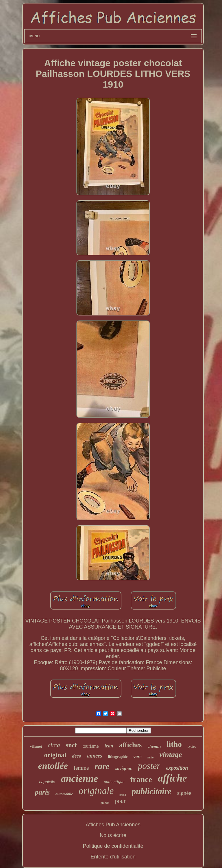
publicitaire (152, 791)
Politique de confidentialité (113, 846)
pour (120, 801)
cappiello (47, 782)
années (95, 756)
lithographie (118, 757)
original (55, 755)
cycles (192, 747)
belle (150, 757)
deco (77, 756)
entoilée (53, 766)
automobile (64, 794)
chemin (154, 746)
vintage (171, 755)
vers (137, 757)
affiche (172, 778)
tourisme (91, 746)
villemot (36, 747)
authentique (114, 782)
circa (54, 745)
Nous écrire (113, 835)
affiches (131, 745)
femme (81, 768)
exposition (177, 768)
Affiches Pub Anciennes (113, 825)
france (141, 779)
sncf (71, 745)
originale (96, 791)
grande (105, 803)
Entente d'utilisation (113, 857)
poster (149, 766)
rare (102, 766)
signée (184, 793)
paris (42, 792)
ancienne (79, 779)
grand (123, 795)
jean (109, 746)
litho (174, 744)
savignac (124, 768)
